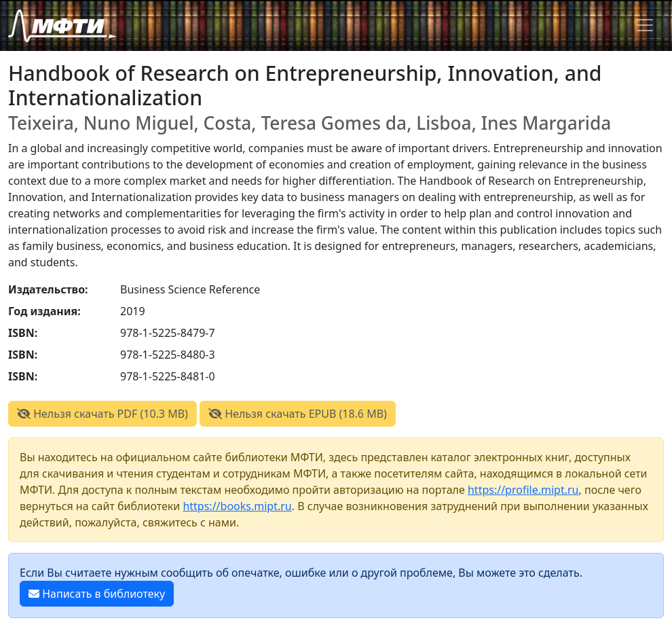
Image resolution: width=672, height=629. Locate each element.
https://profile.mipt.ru (523, 490)
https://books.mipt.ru (237, 506)
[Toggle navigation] (645, 25)
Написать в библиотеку (97, 594)
